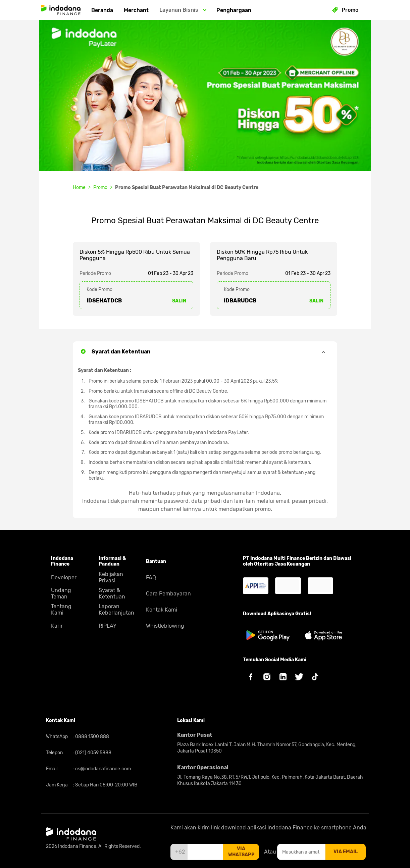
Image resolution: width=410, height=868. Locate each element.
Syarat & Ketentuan (112, 593)
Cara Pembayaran (168, 594)
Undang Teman (61, 593)
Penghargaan (234, 10)
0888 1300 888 (92, 737)
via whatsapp (241, 852)
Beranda (102, 10)
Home (79, 187)
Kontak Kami (162, 610)
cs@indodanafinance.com (102, 769)
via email (346, 852)
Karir (57, 626)
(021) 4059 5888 (93, 753)
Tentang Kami (61, 610)
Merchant (136, 10)
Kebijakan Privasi (111, 577)
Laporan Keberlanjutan (116, 610)
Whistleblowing (165, 626)
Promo (100, 187)
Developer (64, 577)
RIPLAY (108, 626)
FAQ (151, 577)
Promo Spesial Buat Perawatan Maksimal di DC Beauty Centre (187, 187)
